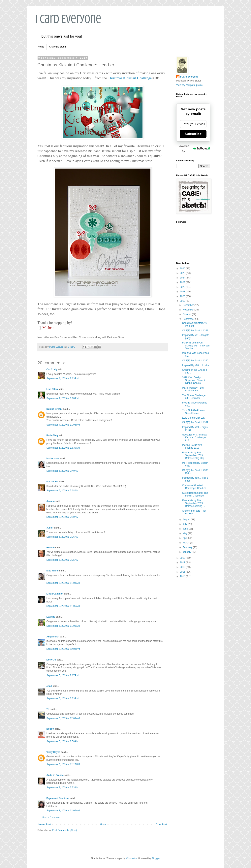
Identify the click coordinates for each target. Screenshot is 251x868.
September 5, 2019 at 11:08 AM (63, 626)
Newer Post (45, 824)
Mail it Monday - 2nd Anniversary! (193, 389)
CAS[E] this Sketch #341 (195, 331)
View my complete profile (189, 85)
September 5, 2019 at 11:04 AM (63, 583)
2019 (183, 301)
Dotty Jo (51, 660)
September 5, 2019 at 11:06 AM (63, 606)
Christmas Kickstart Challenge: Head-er (194, 487)
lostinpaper (53, 459)
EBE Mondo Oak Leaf (194, 418)
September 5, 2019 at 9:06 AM (63, 537)
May (185, 533)
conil (49, 686)
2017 (183, 563)
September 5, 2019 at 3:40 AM (63, 471)
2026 (183, 269)
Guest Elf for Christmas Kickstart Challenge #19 (194, 438)
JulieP (50, 528)
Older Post (161, 824)
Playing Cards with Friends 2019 (192, 446)
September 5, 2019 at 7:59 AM (63, 517)
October (187, 314)
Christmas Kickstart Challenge (130, 78)
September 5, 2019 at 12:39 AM (63, 448)
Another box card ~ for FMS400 (194, 512)
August (187, 520)
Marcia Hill (52, 482)
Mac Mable (53, 571)
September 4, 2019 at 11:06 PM (63, 425)
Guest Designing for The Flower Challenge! (195, 494)
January (187, 552)
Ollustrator (132, 858)
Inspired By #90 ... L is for (196, 365)
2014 (183, 576)
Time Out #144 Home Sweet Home (193, 412)
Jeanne (51, 501)
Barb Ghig (52, 435)
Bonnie (51, 548)
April (185, 538)
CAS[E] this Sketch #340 (195, 361)
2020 (183, 296)
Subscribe (193, 134)
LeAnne (51, 617)
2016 (183, 567)
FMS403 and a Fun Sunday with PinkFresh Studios (196, 346)
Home (41, 47)
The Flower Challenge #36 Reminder (194, 397)
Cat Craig (52, 370)
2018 (183, 558)
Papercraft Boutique (58, 798)
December (188, 305)
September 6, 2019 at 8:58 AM (63, 741)
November (188, 310)
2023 (183, 282)
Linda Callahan (55, 594)
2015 (183, 572)
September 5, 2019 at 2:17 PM (63, 675)
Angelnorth (53, 637)
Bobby (50, 729)
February (188, 547)
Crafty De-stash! (58, 47)
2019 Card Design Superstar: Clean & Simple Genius (194, 380)
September (189, 319)
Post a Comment (51, 818)
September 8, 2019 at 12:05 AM (63, 811)
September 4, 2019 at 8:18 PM (63, 398)
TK (48, 709)
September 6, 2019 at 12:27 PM (63, 764)
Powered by (194, 148)
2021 (183, 292)
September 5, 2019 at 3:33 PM (63, 698)
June (186, 529)
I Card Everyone (68, 19)
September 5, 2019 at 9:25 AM (63, 560)
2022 (183, 287)
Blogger (156, 858)
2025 (183, 273)
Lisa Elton (52, 389)
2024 (183, 278)
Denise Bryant (55, 409)
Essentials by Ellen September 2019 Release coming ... (193, 503)
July (185, 524)
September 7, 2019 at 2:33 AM (63, 788)
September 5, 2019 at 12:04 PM (63, 649)
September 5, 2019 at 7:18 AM (63, 491)
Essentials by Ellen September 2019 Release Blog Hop (193, 455)
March (186, 543)
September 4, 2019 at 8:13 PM (63, 378)
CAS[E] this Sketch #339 (195, 422)
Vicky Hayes (53, 752)
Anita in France (55, 775)
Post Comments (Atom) (64, 830)
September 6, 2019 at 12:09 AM (63, 718)
